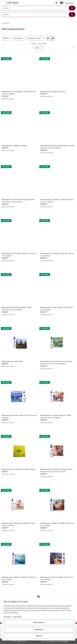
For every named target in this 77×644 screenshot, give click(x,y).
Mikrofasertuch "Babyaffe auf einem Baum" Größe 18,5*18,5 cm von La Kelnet (56, 470)
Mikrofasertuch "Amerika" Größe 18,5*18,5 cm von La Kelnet (19, 255)
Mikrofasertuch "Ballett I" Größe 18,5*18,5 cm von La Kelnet (57, 524)
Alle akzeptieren (39, 622)
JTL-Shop (65, 641)
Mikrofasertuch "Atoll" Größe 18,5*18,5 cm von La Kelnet (19, 416)
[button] (56, 3)
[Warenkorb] (67, 3)
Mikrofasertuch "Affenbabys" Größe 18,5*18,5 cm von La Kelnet (19, 93)
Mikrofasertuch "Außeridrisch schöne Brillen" (19, 469)
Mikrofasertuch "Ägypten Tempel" (14, 146)
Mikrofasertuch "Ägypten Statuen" (53, 92)
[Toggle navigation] (3, 1)
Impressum (7, 617)
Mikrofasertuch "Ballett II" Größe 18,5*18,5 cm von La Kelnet (19, 578)
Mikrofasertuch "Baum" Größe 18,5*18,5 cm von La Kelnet (56, 578)
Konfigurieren (39, 630)
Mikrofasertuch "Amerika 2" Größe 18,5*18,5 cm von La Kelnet (57, 201)
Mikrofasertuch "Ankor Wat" (12, 361)
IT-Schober (51, 641)
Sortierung (18, 38)
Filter (6, 38)
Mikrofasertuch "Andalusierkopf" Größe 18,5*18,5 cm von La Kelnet (16, 309)
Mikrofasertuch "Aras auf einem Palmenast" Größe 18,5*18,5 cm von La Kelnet (56, 362)
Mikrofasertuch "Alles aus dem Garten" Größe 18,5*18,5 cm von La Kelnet (57, 147)
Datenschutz (18, 617)
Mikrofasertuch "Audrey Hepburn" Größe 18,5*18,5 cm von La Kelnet (56, 416)
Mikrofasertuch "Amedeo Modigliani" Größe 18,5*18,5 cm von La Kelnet (18, 201)
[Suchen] (39, 8)
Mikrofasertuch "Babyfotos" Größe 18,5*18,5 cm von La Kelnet (18, 524)
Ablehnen (39, 636)
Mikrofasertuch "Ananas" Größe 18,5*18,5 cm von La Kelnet (57, 255)
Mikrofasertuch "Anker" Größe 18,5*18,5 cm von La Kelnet (56, 309)
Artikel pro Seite (35, 38)
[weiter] (73, 48)
